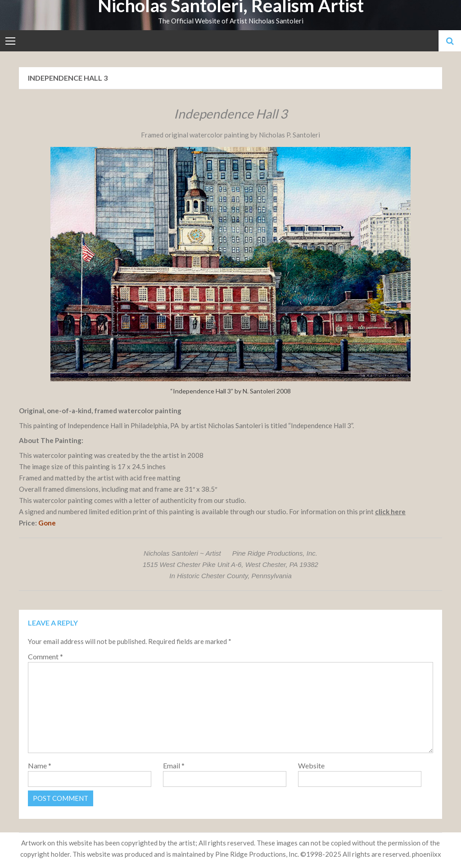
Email (174, 765)
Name (40, 765)
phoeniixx (427, 854)
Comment (45, 656)
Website (311, 765)
